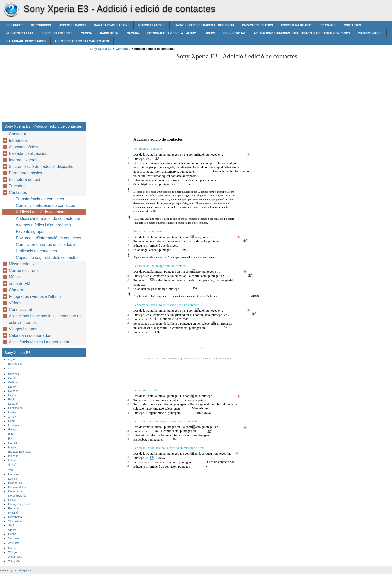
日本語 (12, 465)
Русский (13, 513)
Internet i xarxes (152, 25)
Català (12, 378)
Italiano (13, 460)
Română (13, 508)
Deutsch (13, 391)
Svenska (14, 538)
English (13, 399)
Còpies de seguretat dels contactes (47, 258)
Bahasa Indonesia (19, 452)
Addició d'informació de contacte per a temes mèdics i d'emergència (48, 222)
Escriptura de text (297, 25)
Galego (13, 429)
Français (14, 425)
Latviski (13, 479)
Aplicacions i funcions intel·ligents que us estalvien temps (302, 33)
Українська (15, 557)
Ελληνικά (14, 395)
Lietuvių (13, 474)
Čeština (13, 382)
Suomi (12, 421)
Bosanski (14, 374)
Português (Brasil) (19, 504)
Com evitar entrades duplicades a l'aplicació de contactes (46, 248)
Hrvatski (13, 443)
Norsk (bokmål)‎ (18, 496)
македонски (16, 483)
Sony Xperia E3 (11, 10)
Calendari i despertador (26, 41)
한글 (11, 470)
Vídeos (210, 33)
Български (15, 364)
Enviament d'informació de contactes (49, 238)
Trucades (328, 25)
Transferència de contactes (40, 199)
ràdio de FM (109, 33)
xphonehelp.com (22, 570)
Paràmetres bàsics (258, 25)
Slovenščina (16, 521)
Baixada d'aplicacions (112, 25)
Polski (12, 500)
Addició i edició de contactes (41, 212)
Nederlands (15, 491)
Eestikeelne (15, 408)
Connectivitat (235, 33)
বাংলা (11, 368)
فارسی (12, 416)
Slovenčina (15, 517)
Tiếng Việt (14, 561)
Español (13, 404)
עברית (12, 434)
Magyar (13, 447)
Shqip (12, 525)
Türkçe (12, 552)
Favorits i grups (30, 232)
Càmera (133, 33)
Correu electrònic (57, 33)
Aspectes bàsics (72, 25)
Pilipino (13, 548)
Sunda (12, 534)
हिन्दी (11, 439)
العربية (12, 359)
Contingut (15, 25)
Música (86, 33)
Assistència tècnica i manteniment (82, 41)
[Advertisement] (130, 88)
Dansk (12, 387)
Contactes (353, 25)
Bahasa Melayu (18, 487)
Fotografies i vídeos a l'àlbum (172, 33)
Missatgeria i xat (20, 33)
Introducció (41, 25)
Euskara (13, 412)
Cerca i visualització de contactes (46, 206)
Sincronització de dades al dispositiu (204, 25)
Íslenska (13, 456)
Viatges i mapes (370, 33)
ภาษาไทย (14, 543)
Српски (13, 530)
